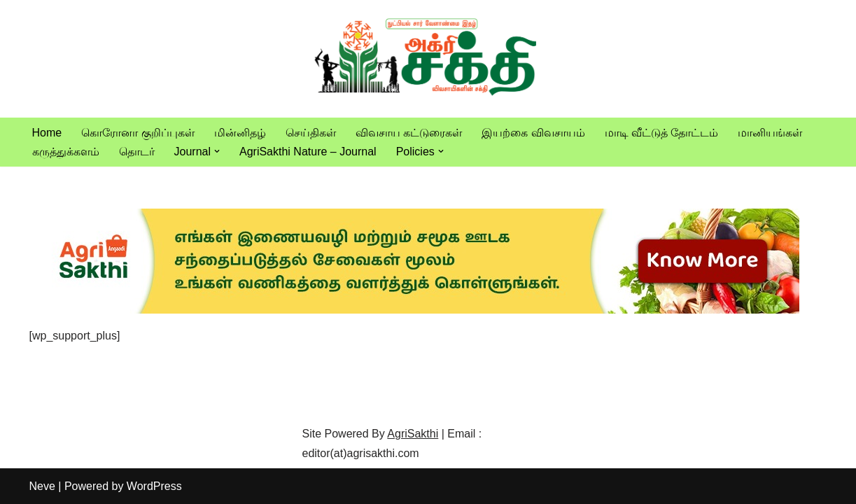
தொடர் (137, 152)
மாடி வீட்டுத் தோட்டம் (662, 133)
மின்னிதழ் (240, 133)
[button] (217, 151)
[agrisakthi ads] (414, 310)
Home (47, 133)
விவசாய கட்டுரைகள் (409, 133)
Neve (42, 486)
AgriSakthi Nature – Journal (308, 152)
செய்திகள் (311, 133)
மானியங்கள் (770, 133)
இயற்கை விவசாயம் (533, 133)
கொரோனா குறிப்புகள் (138, 133)
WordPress (154, 486)
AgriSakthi (413, 434)
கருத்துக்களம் (66, 152)
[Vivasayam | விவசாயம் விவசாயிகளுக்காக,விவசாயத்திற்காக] (428, 59)
